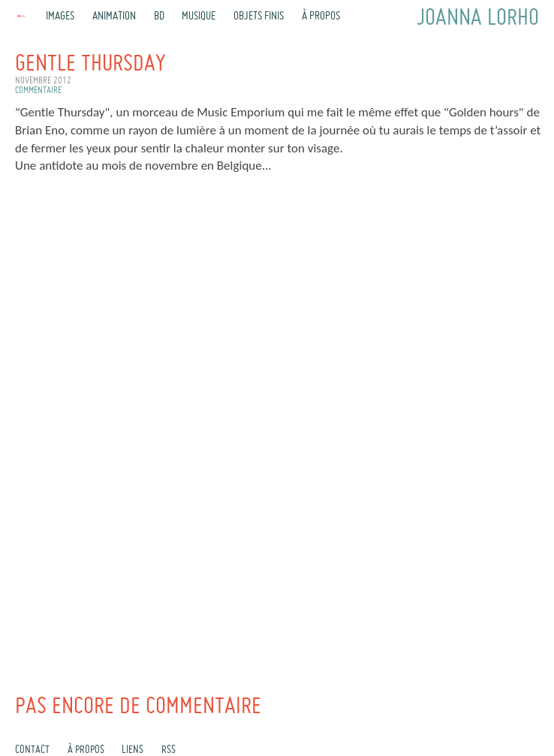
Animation (114, 17)
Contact (32, 750)
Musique (199, 17)
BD (159, 17)
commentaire (38, 91)
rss (169, 750)
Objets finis (259, 17)
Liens (132, 750)
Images (60, 17)
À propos (321, 17)
